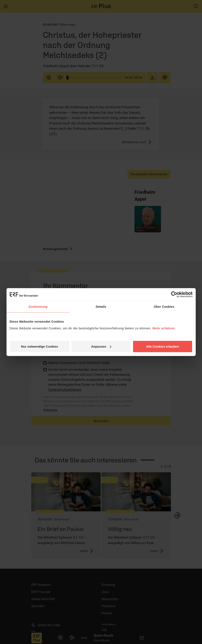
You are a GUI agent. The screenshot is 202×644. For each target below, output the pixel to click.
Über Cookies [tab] (164, 307)
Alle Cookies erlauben (163, 346)
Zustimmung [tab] (38, 307)
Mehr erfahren (164, 328)
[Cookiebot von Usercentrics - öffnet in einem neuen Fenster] (174, 295)
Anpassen (101, 346)
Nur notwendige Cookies (40, 346)
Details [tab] (101, 307)
